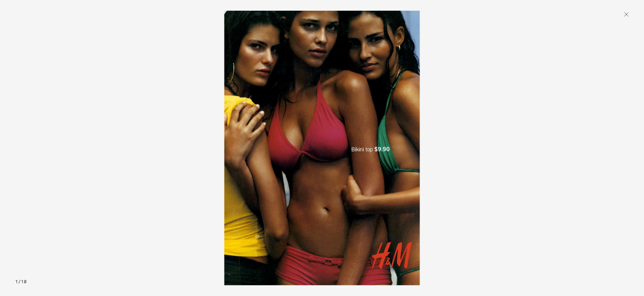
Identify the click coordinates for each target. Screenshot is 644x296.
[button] (84, 148)
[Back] (626, 15)
